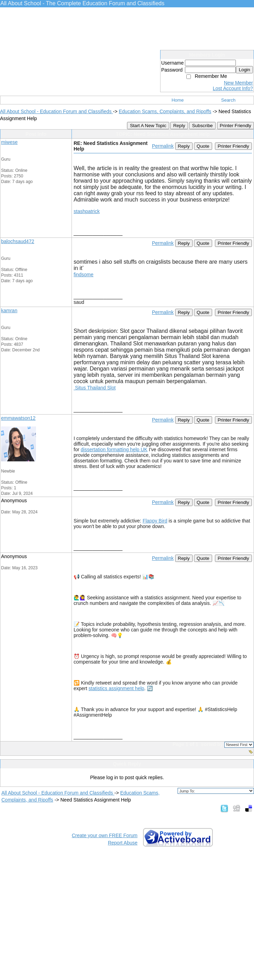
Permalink (163, 146)
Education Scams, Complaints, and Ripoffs (165, 111)
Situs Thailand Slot (95, 388)
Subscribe (202, 126)
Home (178, 100)
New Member (238, 83)
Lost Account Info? (233, 88)
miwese (9, 142)
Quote (203, 146)
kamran (9, 310)
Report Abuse (123, 843)
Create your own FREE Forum (105, 835)
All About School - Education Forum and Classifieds (57, 111)
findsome (84, 275)
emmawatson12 (18, 418)
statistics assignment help (117, 688)
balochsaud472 (18, 241)
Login (244, 70)
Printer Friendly (236, 126)
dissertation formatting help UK (114, 449)
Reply (179, 126)
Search (228, 100)
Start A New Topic (148, 126)
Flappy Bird (155, 521)
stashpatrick (87, 211)
